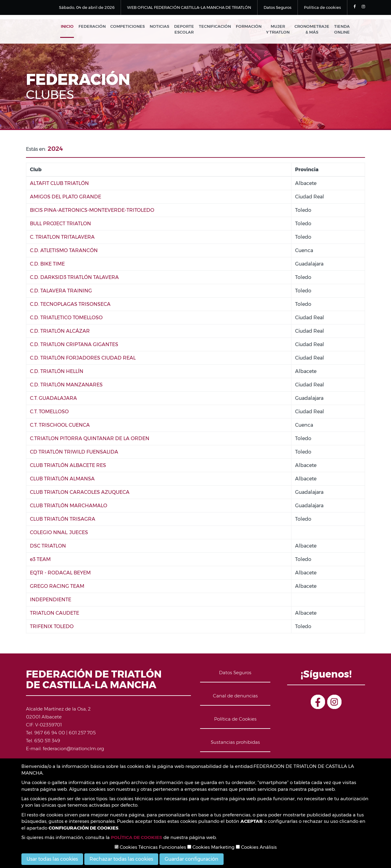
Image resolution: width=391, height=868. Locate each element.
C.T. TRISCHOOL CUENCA (60, 426)
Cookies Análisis (256, 847)
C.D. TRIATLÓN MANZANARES (66, 386)
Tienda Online (342, 30)
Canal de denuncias (235, 697)
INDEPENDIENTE (51, 600)
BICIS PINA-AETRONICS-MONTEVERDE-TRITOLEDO (92, 211)
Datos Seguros (278, 7)
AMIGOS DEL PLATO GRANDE (66, 198)
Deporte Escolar (188, 30)
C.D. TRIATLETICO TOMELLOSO (66, 318)
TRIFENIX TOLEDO (52, 627)
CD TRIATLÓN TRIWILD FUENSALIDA (74, 453)
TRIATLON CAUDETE (55, 614)
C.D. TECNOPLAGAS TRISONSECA (70, 305)
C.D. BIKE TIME (47, 265)
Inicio (75, 27)
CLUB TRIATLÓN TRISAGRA (63, 520)
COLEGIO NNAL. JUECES (59, 533)
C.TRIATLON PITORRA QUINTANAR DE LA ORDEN (90, 439)
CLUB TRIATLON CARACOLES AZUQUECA (80, 493)
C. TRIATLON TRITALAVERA (62, 238)
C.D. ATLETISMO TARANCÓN (64, 251)
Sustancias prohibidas (235, 743)
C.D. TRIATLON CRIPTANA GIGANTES (74, 345)
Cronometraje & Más (313, 30)
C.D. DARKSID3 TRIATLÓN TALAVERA (74, 278)
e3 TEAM (40, 560)
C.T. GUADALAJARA (53, 399)
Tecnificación (218, 27)
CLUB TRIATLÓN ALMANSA (62, 480)
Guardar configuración (192, 859)
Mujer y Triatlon (280, 30)
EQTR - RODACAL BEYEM (60, 574)
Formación (251, 27)
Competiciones (134, 27)
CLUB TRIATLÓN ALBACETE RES (68, 466)
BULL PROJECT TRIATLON (60, 224)
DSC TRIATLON (48, 547)
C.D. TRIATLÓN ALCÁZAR (60, 332)
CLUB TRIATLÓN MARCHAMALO (69, 506)
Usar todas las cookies (52, 859)
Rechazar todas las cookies (121, 859)
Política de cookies (322, 7)
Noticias (165, 27)
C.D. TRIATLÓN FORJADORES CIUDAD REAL (83, 359)
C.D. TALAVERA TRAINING (61, 292)
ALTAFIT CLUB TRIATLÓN (59, 184)
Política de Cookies (235, 720)
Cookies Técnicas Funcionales (150, 847)
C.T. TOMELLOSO (49, 412)
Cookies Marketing (211, 847)
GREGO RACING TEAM (57, 587)
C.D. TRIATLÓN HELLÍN (57, 372)
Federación (99, 27)
